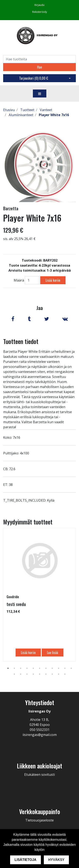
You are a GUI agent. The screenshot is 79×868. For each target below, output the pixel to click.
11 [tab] (71, 668)
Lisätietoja (25, 860)
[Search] (39, 59)
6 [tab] (40, 668)
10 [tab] (65, 668)
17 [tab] (46, 674)
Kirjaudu (39, 5)
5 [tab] (33, 668)
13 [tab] (21, 674)
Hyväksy (56, 860)
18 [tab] (52, 674)
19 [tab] (59, 674)
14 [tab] (27, 674)
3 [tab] (21, 668)
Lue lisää (53, 653)
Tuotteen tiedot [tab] (21, 341)
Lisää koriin (53, 280)
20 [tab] (65, 674)
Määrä (19, 280)
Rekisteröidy (40, 12)
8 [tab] (52, 668)
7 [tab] (46, 668)
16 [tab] (40, 674)
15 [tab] (33, 674)
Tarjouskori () (34, 78)
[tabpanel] (39, 595)
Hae (39, 67)
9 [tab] (59, 668)
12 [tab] (14, 674)
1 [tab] (8, 668)
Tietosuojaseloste (39, 820)
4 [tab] (27, 668)
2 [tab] (14, 668)
